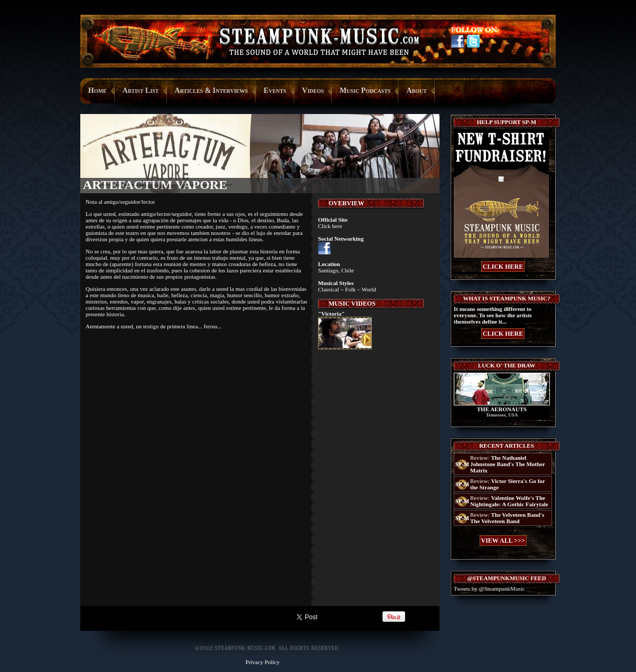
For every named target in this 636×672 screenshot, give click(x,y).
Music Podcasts (365, 91)
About (416, 91)
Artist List (141, 91)
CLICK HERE (503, 267)
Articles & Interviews (212, 91)
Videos (313, 91)
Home (97, 91)
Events (275, 91)
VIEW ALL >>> (503, 541)
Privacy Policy (263, 662)
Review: (508, 464)
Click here (330, 226)
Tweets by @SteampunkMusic (489, 589)
